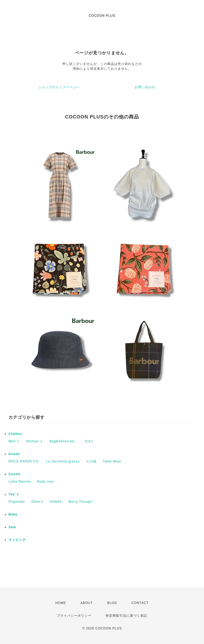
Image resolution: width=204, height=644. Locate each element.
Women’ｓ (35, 441)
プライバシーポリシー (74, 616)
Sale (12, 527)
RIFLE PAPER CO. (24, 461)
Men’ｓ (14, 441)
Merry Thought (81, 502)
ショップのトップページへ (59, 87)
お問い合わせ (145, 87)
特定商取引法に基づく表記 (126, 616)
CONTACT (140, 603)
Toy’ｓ (14, 494)
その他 (91, 461)
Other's (37, 502)
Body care (46, 482)
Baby (13, 514)
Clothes (15, 434)
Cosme (14, 474)
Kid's (89, 441)
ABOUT (87, 603)
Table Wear (112, 461)
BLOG (112, 603)
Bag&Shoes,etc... (64, 441)
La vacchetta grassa (63, 461)
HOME (61, 603)
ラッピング (17, 540)
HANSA (56, 502)
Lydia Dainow (20, 482)
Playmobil (17, 502)
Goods (14, 454)
